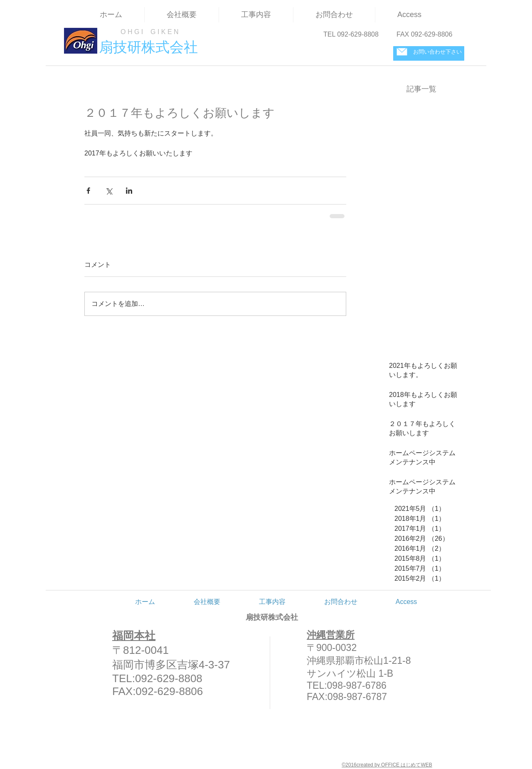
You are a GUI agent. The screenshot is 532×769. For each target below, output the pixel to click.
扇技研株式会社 (272, 617)
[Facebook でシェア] (88, 191)
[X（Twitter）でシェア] (109, 191)
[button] (256, 15)
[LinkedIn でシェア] (129, 191)
